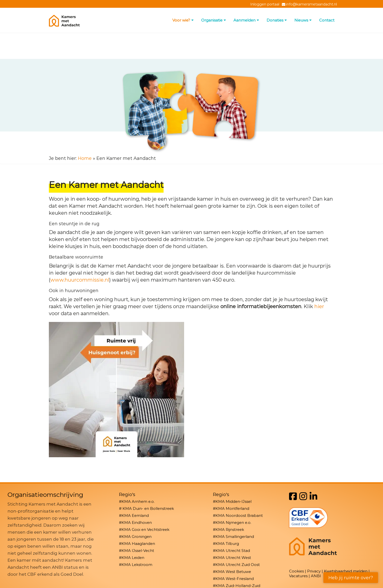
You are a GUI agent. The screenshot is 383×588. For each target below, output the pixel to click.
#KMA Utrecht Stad (231, 551)
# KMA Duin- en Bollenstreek (146, 508)
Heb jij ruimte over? (351, 578)
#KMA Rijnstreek (228, 530)
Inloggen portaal (265, 4)
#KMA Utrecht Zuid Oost (236, 565)
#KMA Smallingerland (233, 537)
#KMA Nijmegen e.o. (232, 522)
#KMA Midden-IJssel (232, 501)
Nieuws (303, 20)
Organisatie (214, 20)
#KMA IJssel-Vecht (137, 551)
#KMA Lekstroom (136, 565)
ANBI (316, 576)
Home (85, 158)
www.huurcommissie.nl (80, 280)
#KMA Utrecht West (232, 558)
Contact (327, 20)
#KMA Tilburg (226, 544)
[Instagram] (303, 496)
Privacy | (315, 571)
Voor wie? (183, 20)
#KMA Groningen (135, 537)
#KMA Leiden (132, 558)
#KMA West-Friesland (233, 579)
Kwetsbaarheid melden (346, 571)
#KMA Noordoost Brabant (238, 515)
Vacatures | (300, 576)
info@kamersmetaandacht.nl (311, 4)
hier (319, 306)
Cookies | (298, 571)
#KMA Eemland (134, 515)
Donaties (277, 20)
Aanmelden (246, 20)
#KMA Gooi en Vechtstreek (144, 530)
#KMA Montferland (231, 508)
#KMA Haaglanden (137, 544)
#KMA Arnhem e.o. (137, 501)
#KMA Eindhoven (135, 522)
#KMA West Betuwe (232, 572)
